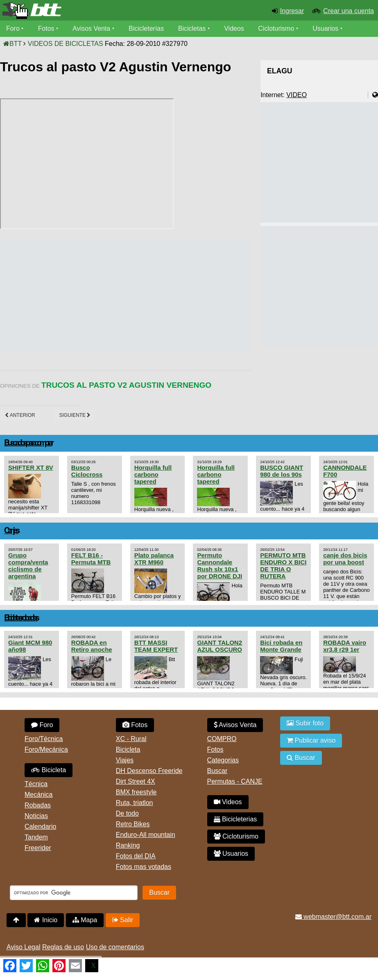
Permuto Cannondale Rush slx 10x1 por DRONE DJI (220, 566)
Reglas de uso (63, 947)
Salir (123, 920)
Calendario (40, 827)
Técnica (36, 784)
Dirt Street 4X (136, 781)
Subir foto (305, 723)
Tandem (36, 837)
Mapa (85, 920)
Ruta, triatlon (135, 803)
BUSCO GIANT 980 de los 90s (282, 471)
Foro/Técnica (44, 739)
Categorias (223, 760)
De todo (127, 813)
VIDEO (297, 95)
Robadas (38, 805)
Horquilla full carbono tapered (153, 474)
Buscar (217, 771)
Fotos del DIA (136, 856)
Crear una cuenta (349, 11)
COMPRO (222, 739)
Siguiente (75, 415)
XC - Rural (131, 739)
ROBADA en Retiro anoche (92, 646)
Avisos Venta (92, 28)
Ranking (128, 845)
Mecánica (38, 795)
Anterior (20, 415)
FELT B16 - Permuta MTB (91, 559)
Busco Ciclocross (87, 471)
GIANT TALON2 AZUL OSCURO (220, 646)
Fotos (46, 28)
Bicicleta (49, 770)
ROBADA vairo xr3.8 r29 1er (345, 646)
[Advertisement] (149, 296)
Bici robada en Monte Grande (281, 646)
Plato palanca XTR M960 (154, 559)
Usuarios (326, 28)
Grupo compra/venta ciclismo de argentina (28, 566)
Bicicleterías (147, 28)
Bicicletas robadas (21, 618)
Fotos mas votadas (144, 867)
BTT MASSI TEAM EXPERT (156, 646)
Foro (13, 28)
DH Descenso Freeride (149, 771)
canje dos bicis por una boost (345, 559)
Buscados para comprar (28, 443)
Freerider (38, 848)
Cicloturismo (276, 28)
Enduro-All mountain (146, 835)
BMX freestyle (136, 792)
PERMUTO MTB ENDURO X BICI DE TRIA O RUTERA (283, 566)
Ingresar (292, 11)
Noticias (36, 816)
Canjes (11, 531)
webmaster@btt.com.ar (333, 917)
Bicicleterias (235, 819)
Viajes (125, 760)
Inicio (46, 920)
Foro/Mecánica (46, 749)
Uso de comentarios (115, 947)
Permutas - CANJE (235, 781)
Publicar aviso (311, 740)
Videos (234, 28)
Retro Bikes (133, 824)
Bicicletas (193, 28)
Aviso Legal (23, 947)
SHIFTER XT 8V (31, 467)
